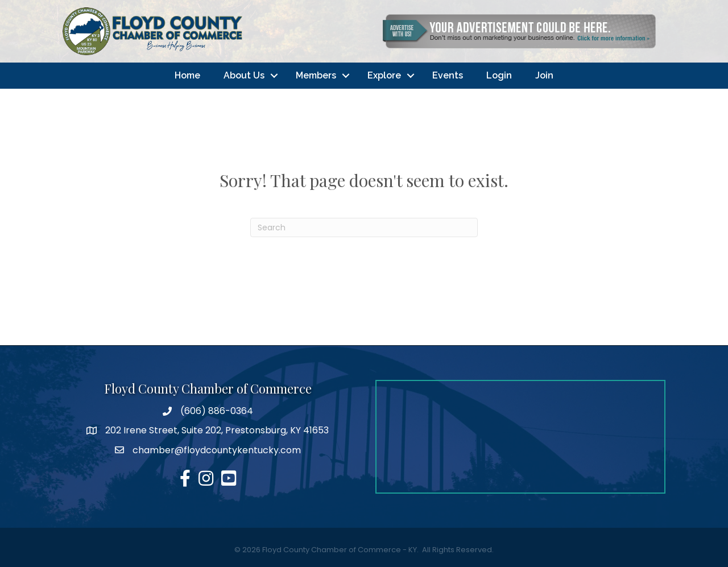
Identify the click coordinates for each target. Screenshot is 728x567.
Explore (384, 75)
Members (316, 75)
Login (499, 75)
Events (448, 75)
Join (544, 75)
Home (187, 75)
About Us (244, 75)
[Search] (364, 227)
